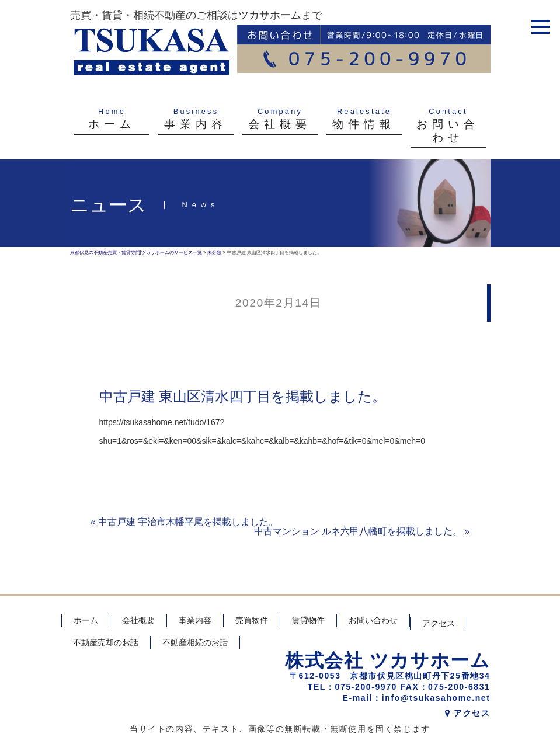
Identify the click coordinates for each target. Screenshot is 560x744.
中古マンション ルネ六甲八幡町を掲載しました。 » (362, 531)
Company (280, 111)
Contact (448, 111)
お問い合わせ (373, 620)
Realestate (364, 111)
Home (112, 111)
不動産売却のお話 (106, 642)
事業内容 (195, 620)
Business (196, 111)
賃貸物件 (308, 620)
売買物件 (252, 620)
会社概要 (138, 620)
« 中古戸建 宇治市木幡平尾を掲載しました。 (185, 522)
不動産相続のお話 (195, 642)
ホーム (86, 620)
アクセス (439, 623)
